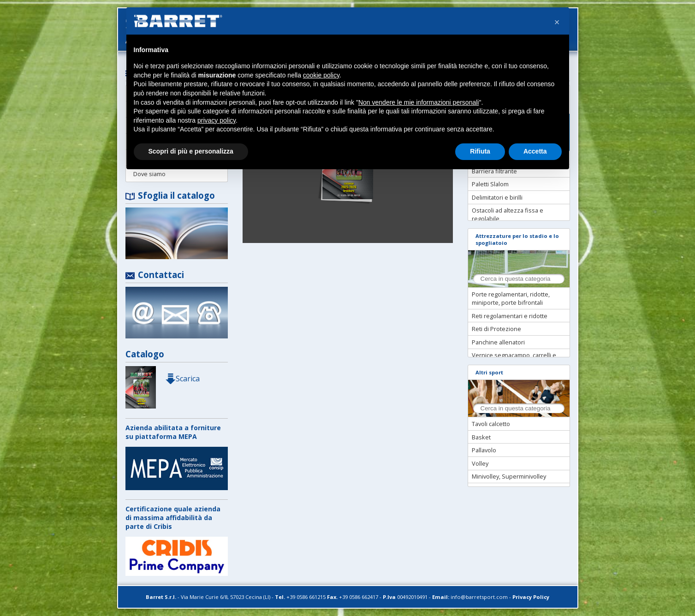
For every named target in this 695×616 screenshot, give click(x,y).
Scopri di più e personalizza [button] (191, 151)
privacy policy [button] (217, 120)
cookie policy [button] (321, 75)
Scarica (182, 379)
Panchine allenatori (498, 342)
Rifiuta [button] (480, 151)
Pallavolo (484, 450)
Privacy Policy (531, 597)
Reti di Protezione (496, 329)
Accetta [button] (535, 151)
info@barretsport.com (479, 597)
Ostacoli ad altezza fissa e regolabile (508, 214)
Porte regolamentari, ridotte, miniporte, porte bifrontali (511, 298)
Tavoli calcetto (491, 424)
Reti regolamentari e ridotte (510, 316)
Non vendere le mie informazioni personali (419, 102)
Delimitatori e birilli (497, 197)
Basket (481, 437)
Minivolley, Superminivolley (509, 476)
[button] (557, 22)
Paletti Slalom (490, 184)
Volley (480, 463)
